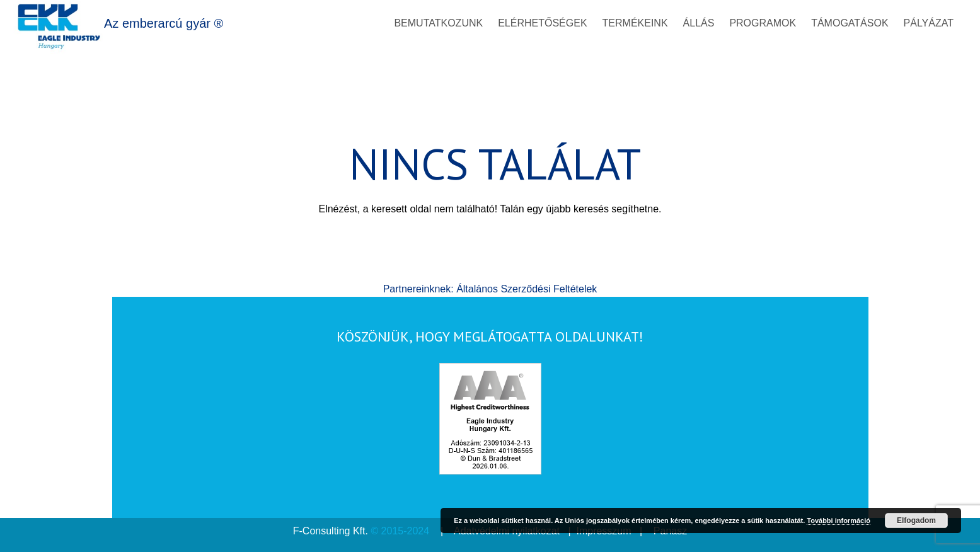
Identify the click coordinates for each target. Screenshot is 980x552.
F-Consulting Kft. (331, 531)
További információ (839, 520)
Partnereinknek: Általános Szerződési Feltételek (490, 289)
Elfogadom (916, 520)
